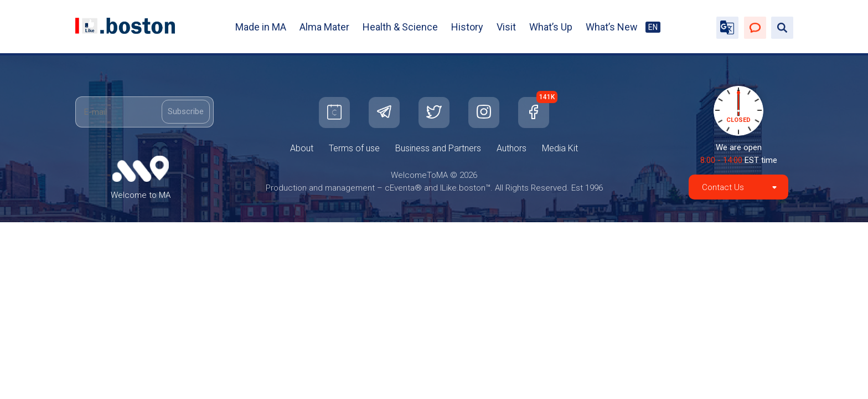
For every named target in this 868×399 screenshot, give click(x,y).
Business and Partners (438, 148)
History (467, 27)
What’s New (612, 27)
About (302, 148)
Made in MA (261, 27)
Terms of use (354, 148)
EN (653, 27)
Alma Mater (324, 27)
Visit (506, 27)
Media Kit (560, 148)
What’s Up (551, 27)
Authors (512, 148)
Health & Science (400, 27)
